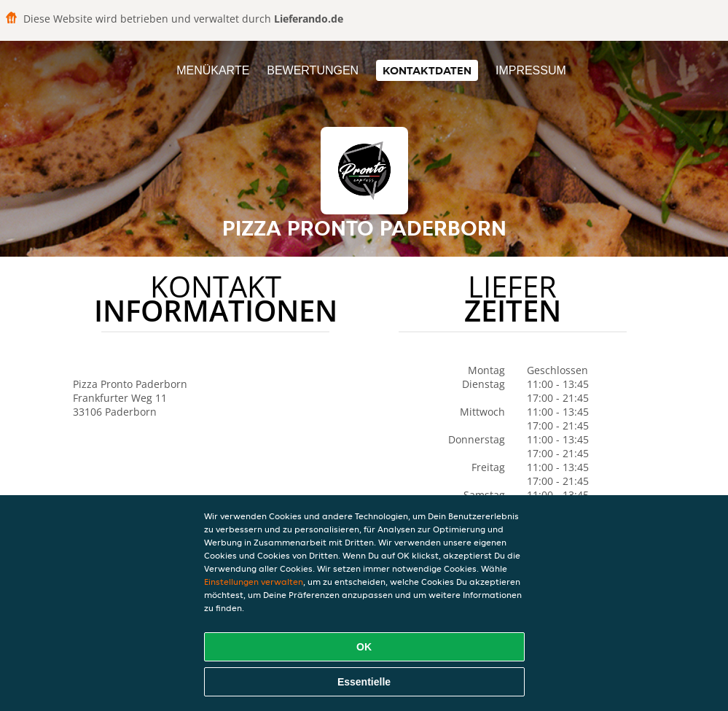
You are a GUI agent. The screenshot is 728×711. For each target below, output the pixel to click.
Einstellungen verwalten (254, 582)
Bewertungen (313, 70)
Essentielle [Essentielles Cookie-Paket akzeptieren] (364, 682)
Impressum (531, 70)
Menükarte (213, 70)
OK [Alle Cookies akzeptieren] (364, 647)
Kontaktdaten (427, 70)
